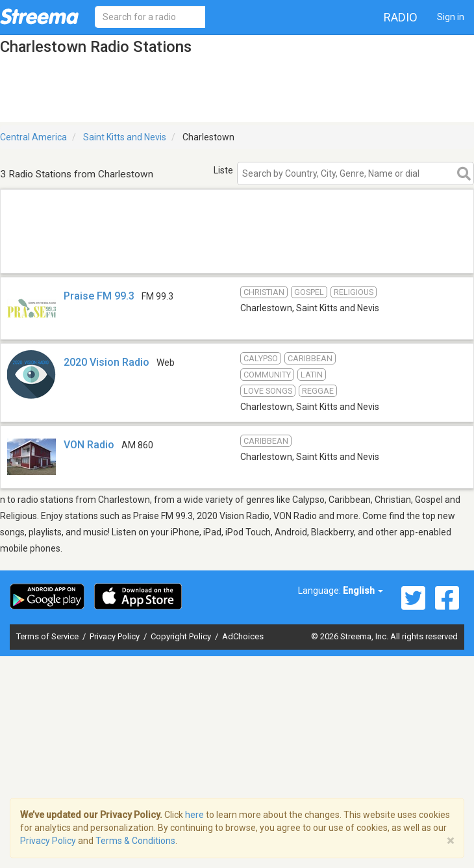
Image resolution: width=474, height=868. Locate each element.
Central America (33, 137)
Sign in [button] (451, 17)
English (363, 591)
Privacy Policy (116, 636)
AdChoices (243, 636)
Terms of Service (48, 636)
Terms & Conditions (135, 841)
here (194, 815)
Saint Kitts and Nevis (125, 137)
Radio (401, 17)
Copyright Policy (182, 636)
